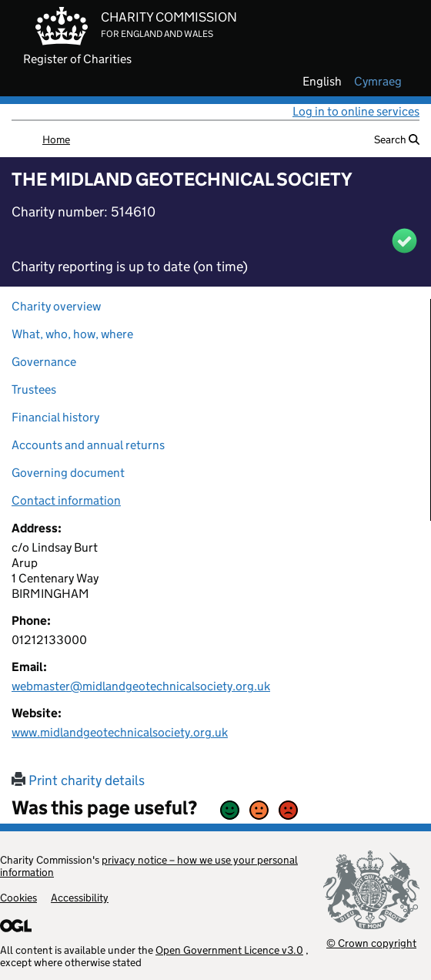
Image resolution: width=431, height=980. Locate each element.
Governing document (68, 473)
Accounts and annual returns (88, 445)
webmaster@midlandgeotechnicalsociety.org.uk (141, 686)
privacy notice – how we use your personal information (149, 866)
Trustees (34, 389)
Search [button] (397, 139)
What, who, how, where (72, 334)
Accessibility (80, 898)
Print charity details (78, 780)
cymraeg (378, 82)
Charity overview (56, 306)
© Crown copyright (371, 943)
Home (56, 139)
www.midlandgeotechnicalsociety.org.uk (120, 732)
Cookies (18, 898)
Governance (44, 362)
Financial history (55, 417)
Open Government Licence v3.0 (229, 950)
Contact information (66, 500)
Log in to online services (356, 111)
